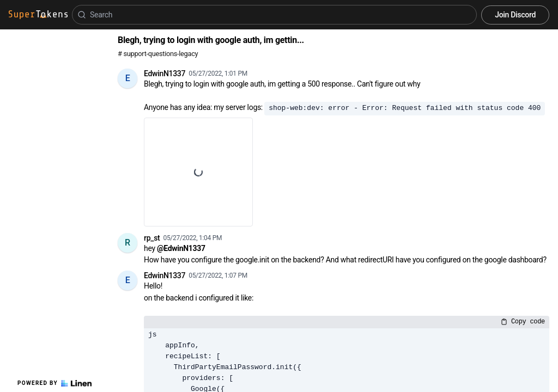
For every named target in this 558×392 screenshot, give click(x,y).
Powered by (54, 383)
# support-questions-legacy (158, 54)
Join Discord (515, 15)
